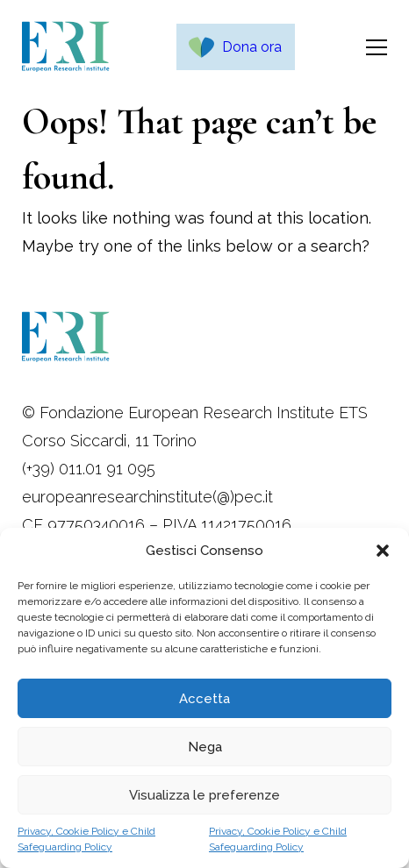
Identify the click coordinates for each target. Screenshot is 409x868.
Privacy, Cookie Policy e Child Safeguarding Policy (86, 839)
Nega (205, 747)
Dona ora (252, 47)
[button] (383, 551)
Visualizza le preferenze (204, 795)
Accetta (204, 699)
